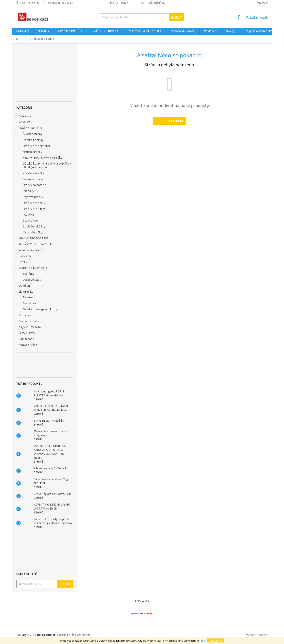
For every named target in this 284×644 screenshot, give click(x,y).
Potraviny (23, 117)
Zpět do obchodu (170, 121)
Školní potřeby (33, 134)
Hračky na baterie (35, 185)
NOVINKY (25, 122)
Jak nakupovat (120, 3)
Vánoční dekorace (31, 250)
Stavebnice (30, 221)
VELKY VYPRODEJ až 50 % (35, 244)
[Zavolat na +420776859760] (30, 3)
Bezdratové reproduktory (40, 309)
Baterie (28, 297)
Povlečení (23, 257)
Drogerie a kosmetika (31, 268)
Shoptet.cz (142, 601)
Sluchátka (29, 303)
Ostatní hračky (33, 233)
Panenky (28, 191)
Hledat (176, 17)
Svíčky (21, 263)
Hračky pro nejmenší (36, 146)
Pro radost (26, 315)
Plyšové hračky (33, 197)
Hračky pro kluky (32, 209)
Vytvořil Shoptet (257, 635)
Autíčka (29, 215)
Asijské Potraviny (28, 328)
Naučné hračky (33, 152)
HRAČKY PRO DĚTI (28, 129)
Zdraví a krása (28, 345)
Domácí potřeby (29, 321)
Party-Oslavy (27, 333)
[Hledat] (142, 17)
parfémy (29, 274)
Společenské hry (34, 227)
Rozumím (216, 640)
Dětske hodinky (33, 140)
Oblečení (22, 286)
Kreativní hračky (31, 174)
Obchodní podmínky (152, 3)
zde (203, 641)
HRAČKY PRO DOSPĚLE (34, 239)
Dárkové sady (32, 280)
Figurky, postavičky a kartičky (43, 158)
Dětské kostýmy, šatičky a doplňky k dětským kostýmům (47, 166)
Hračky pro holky (34, 203)
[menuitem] (23, 31)
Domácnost (27, 339)
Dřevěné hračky (33, 179)
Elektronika (24, 292)
